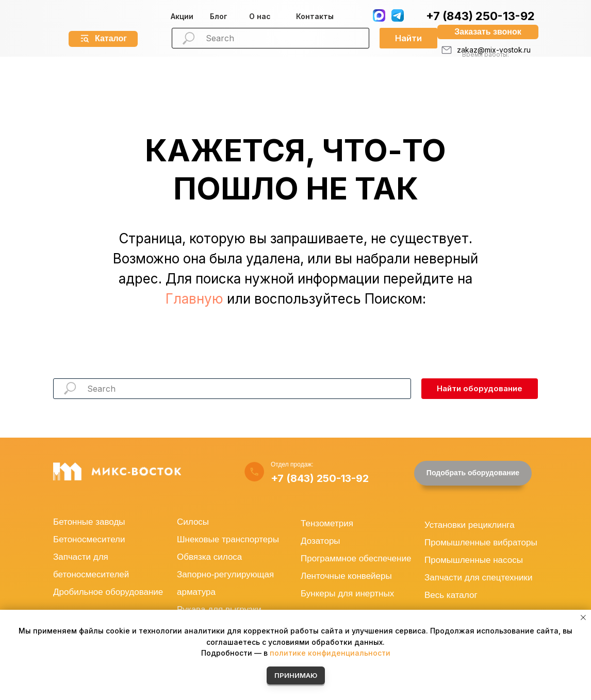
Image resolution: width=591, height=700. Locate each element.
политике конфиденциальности (330, 653)
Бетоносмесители (89, 539)
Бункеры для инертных (347, 594)
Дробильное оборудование (108, 592)
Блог (219, 16)
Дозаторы (321, 541)
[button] (488, 32)
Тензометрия (327, 523)
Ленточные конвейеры (346, 576)
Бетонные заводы (89, 522)
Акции (182, 16)
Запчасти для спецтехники (478, 578)
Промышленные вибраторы (481, 543)
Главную (194, 299)
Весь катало (449, 595)
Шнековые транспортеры (228, 539)
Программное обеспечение (356, 559)
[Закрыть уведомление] (583, 618)
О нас (260, 16)
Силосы (193, 522)
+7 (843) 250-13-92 (480, 16)
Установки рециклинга (470, 525)
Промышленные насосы (474, 560)
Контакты (315, 16)
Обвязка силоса (209, 557)
